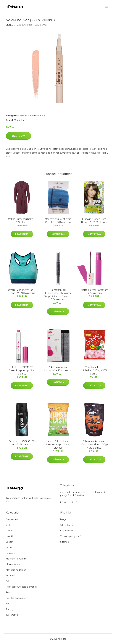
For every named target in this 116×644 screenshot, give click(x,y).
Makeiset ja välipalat (30, 116)
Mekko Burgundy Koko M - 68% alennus (22, 221)
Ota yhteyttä (67, 525)
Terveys (10, 609)
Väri (44, 116)
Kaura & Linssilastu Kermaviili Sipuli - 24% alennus (58, 444)
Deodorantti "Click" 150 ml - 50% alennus (22, 443)
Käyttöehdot (67, 531)
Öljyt (8, 581)
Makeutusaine (13, 564)
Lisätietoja (19, 136)
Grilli (8, 525)
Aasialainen (12, 519)
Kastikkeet (11, 536)
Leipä (9, 547)
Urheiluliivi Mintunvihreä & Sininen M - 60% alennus (22, 291)
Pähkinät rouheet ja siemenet (21, 587)
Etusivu (10, 25)
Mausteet (11, 575)
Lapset (10, 542)
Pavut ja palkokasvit (16, 598)
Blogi (63, 519)
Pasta (9, 592)
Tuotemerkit (12, 615)
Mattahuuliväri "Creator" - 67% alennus (94, 291)
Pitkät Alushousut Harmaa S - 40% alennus (58, 369)
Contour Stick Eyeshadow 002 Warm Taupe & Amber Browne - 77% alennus (58, 295)
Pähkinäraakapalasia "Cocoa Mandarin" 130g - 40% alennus (94, 444)
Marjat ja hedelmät (16, 570)
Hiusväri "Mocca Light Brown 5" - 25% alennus (94, 221)
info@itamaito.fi (69, 502)
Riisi (8, 604)
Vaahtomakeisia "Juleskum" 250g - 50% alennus (94, 370)
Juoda (9, 531)
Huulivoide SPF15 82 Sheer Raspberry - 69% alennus (22, 370)
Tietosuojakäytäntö (71, 536)
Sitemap (65, 542)
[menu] (107, 7)
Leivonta (10, 553)
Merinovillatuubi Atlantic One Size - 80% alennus (58, 221)
